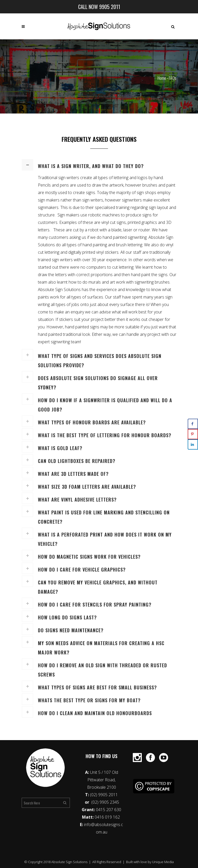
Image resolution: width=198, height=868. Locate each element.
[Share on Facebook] (193, 424)
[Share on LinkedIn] (193, 444)
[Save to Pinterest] (193, 434)
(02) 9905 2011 (104, 795)
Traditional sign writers (59, 178)
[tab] (99, 165)
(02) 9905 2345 (105, 802)
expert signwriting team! (59, 342)
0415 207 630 (109, 810)
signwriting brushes (152, 282)
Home (162, 78)
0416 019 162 (108, 817)
